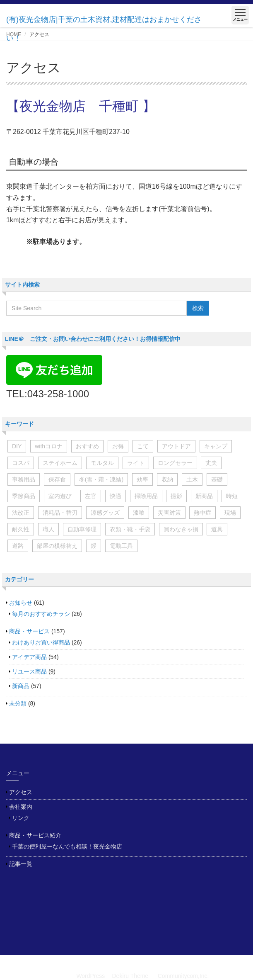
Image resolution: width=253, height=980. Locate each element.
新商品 (21, 686)
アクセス (21, 792)
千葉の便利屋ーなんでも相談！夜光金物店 (67, 846)
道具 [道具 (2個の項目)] (217, 529)
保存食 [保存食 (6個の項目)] (57, 479)
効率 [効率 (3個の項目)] (142, 479)
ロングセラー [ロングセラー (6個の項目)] (175, 463)
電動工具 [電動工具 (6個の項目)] (121, 546)
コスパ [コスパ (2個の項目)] (21, 463)
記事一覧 (21, 864)
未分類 (18, 703)
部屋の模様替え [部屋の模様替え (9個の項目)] (57, 546)
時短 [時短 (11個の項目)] (232, 496)
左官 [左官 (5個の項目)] (91, 496)
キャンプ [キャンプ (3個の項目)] (216, 446)
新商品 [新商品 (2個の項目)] (204, 496)
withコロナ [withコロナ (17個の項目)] (49, 446)
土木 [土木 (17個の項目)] (192, 479)
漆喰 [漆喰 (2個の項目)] (139, 513)
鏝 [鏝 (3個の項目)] (94, 546)
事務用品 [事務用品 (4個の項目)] (24, 479)
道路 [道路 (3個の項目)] (18, 546)
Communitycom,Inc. (183, 976)
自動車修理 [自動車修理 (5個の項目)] (82, 529)
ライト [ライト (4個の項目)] (136, 463)
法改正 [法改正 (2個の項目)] (21, 513)
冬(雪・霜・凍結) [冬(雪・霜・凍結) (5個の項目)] (101, 479)
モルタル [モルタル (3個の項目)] (102, 463)
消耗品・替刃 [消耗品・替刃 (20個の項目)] (60, 513)
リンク (21, 818)
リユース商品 (29, 671)
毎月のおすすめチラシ (41, 614)
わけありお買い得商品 (41, 642)
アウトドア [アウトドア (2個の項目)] (176, 446)
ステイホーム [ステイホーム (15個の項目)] (60, 463)
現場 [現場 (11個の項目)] (230, 513)
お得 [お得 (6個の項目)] (118, 446)
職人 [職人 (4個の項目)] (48, 529)
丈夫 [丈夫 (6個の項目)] (211, 463)
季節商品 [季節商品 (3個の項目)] (24, 496)
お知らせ (21, 603)
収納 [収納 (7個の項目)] (167, 479)
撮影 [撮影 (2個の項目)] (176, 496)
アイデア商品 (29, 657)
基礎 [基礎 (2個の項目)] (217, 479)
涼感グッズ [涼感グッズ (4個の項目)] (105, 513)
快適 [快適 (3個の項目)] (116, 496)
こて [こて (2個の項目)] (143, 446)
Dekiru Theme (130, 976)
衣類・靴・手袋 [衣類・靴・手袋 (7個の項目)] (130, 529)
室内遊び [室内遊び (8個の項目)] (60, 496)
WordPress (90, 976)
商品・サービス (29, 631)
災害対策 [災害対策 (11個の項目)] (169, 513)
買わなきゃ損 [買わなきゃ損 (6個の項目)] (181, 529)
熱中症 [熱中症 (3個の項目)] (202, 513)
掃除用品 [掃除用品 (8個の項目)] (146, 496)
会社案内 (21, 807)
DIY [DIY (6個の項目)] (17, 446)
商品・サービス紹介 (35, 835)
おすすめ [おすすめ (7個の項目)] (87, 446)
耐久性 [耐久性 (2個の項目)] (21, 529)
